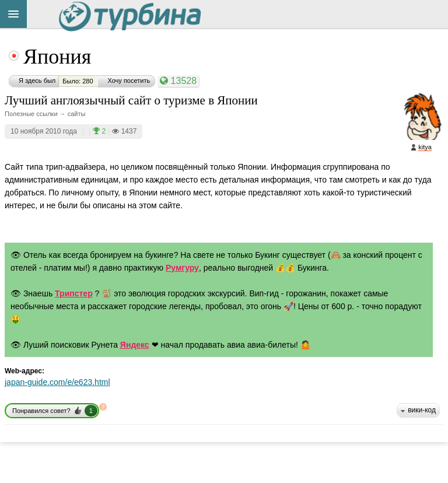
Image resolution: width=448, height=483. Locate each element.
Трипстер (74, 293)
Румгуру (182, 268)
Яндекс (135, 345)
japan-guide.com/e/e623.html (57, 382)
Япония (57, 57)
